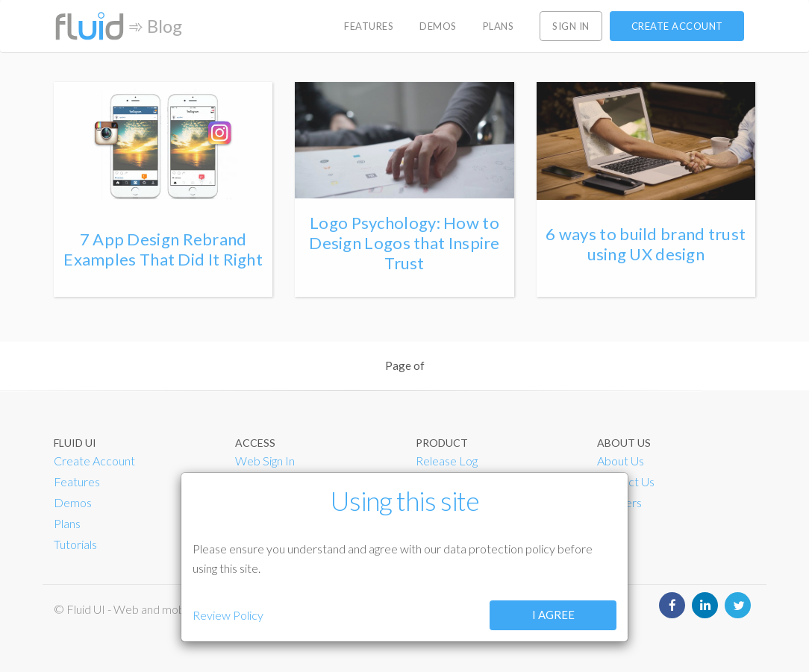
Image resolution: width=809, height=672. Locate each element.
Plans (67, 523)
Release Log (447, 461)
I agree (553, 615)
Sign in (571, 26)
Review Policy (228, 615)
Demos (73, 502)
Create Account (94, 461)
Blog (165, 26)
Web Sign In (265, 461)
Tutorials (75, 544)
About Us (621, 461)
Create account (677, 26)
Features (77, 481)
